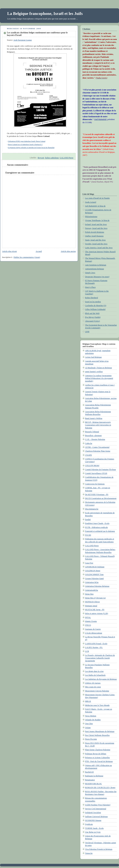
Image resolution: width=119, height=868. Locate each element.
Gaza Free (89, 563)
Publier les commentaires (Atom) (27, 257)
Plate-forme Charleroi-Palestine (98, 750)
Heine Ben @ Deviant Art (95, 598)
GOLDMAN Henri (93, 571)
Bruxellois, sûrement (93, 436)
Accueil (39, 251)
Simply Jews (90, 273)
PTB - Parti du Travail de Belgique (99, 761)
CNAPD (88, 455)
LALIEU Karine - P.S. (94, 647)
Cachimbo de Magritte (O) (96, 306)
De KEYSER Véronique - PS (97, 495)
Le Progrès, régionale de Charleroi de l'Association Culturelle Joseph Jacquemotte (100, 658)
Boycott (41, 158)
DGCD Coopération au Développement (101, 498)
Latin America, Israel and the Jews (99, 248)
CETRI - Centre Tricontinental (97, 447)
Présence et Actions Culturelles (97, 758)
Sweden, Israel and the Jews (96, 244)
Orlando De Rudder (93, 720)
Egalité (88, 520)
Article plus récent (9, 251)
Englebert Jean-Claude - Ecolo (97, 523)
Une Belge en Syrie (93, 832)
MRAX (88, 701)
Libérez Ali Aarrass (93, 683)
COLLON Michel (92, 465)
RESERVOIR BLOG (93, 784)
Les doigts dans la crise (94, 671)
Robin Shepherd (92, 298)
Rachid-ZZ (89, 772)
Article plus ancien (68, 251)
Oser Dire (89, 724)
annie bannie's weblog (94, 372)
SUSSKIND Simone (93, 820)
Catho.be (89, 443)
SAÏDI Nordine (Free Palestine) (98, 805)
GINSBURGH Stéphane (95, 567)
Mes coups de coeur (93, 687)
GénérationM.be (92, 590)
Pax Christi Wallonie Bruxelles (97, 735)
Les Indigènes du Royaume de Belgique (101, 679)
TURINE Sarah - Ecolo (94, 828)
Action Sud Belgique (93, 357)
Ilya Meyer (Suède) (93, 317)
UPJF (87, 332)
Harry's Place (90, 287)
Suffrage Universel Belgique (96, 817)
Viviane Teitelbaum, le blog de (97, 220)
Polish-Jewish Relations (95, 232)
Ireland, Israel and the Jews (96, 224)
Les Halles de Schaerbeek (95, 675)
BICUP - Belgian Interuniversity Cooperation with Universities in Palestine (98, 425)
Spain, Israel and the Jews (95, 240)
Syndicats (89, 824)
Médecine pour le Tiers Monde (97, 705)
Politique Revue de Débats (96, 754)
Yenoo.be (89, 853)
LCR (87, 651)
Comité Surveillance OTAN (96, 473)
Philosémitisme (91, 217)
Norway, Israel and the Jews (96, 228)
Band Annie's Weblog (94, 418)
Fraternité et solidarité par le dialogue (100, 531)
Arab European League (23, 40)
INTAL (88, 617)
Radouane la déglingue (94, 776)
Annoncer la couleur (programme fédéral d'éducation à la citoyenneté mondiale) (99, 378)
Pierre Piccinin (91, 739)
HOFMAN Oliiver (92, 602)
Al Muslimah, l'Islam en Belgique (98, 368)
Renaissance (90, 780)
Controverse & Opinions (95, 484)
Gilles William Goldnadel (95, 309)
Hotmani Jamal (91, 606)
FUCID (88, 535)
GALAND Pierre (66, 158)
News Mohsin (91, 716)
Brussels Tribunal (92, 432)
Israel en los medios (93, 302)
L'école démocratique (94, 633)
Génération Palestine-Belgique (97, 586)
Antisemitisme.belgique (95, 269)
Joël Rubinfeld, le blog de (95, 206)
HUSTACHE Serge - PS (95, 610)
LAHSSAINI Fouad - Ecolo (96, 644)
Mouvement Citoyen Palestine (97, 691)
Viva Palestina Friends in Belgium (99, 849)
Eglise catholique (52, 158)
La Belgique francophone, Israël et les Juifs (45, 14)
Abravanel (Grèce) (92, 321)
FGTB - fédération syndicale (96, 527)
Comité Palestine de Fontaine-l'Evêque (101, 470)
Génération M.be (92, 582)
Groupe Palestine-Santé (94, 579)
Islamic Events (91, 621)
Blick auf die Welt (92, 313)
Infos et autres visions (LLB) (97, 613)
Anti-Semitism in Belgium (96, 265)
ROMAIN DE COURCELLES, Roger (100, 788)
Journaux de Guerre (93, 629)
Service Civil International (96, 809)
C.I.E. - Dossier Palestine (95, 439)
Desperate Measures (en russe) (97, 277)
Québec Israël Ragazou (94, 236)
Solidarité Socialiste (93, 813)
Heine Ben (89, 594)
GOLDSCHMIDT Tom (94, 574)
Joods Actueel (91, 202)
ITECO (88, 625)
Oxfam (88, 728)
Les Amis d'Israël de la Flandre (97, 198)
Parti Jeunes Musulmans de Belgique (100, 731)
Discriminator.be (92, 509)
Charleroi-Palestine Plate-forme (98, 451)
